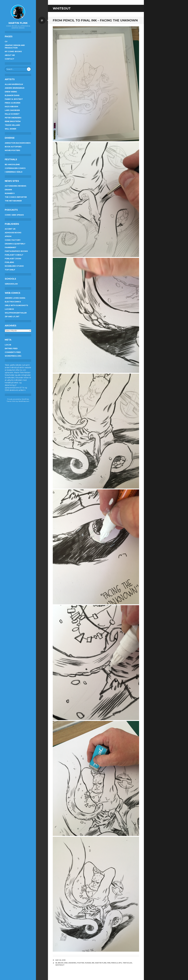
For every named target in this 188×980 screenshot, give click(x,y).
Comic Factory (13, 240)
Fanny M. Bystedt (14, 99)
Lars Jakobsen (12, 110)
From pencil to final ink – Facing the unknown (95, 20)
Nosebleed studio (14, 266)
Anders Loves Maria (15, 298)
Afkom (8, 236)
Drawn (8, 190)
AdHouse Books (13, 233)
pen (109, 963)
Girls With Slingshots (16, 305)
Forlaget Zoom (13, 259)
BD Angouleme (12, 164)
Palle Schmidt (12, 114)
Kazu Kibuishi (11, 107)
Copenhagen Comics (15, 168)
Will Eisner (10, 129)
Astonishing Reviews (16, 186)
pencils (115, 963)
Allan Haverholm (14, 84)
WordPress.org (13, 356)
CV (6, 42)
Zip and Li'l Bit (12, 317)
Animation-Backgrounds (18, 143)
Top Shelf (10, 270)
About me (10, 55)
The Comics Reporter (16, 197)
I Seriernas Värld (14, 172)
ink (93, 963)
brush (61, 963)
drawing (72, 963)
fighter (81, 963)
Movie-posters (12, 150)
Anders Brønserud (15, 88)
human (88, 963)
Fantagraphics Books (16, 251)
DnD (66, 963)
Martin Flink (18, 23)
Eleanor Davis (12, 95)
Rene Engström (13, 121)
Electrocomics (13, 302)
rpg (120, 963)
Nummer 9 (10, 193)
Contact (10, 59)
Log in (8, 345)
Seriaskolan (11, 284)
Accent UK (10, 229)
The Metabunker (13, 201)
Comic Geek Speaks (14, 215)
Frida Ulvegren (13, 103)
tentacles (127, 963)
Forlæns (9, 262)
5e (56, 963)
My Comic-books (13, 51)
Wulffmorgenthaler (16, 313)
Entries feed (11, 348)
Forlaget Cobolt (14, 255)
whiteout (60, 965)
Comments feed (13, 352)
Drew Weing (11, 92)
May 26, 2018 (60, 960)
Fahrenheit (11, 247)
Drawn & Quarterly (15, 244)
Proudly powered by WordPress (18, 399)
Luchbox (9, 309)
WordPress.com (24, 401)
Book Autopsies (13, 147)
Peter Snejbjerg (13, 118)
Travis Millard (12, 125)
